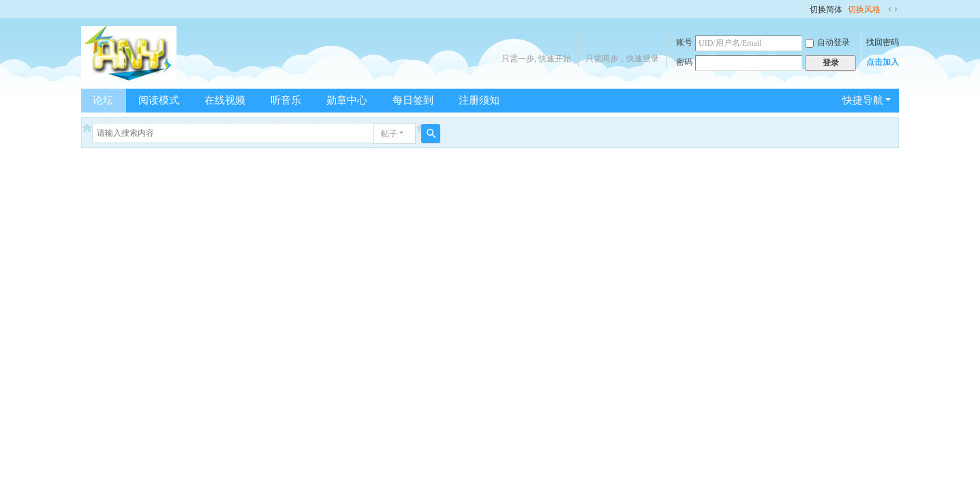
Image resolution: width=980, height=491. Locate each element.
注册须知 (479, 100)
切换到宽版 (893, 10)
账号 (684, 42)
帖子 (389, 134)
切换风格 (864, 10)
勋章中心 (347, 100)
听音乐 (286, 100)
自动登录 (827, 42)
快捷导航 (863, 100)
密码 (684, 62)
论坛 (103, 100)
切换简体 (826, 10)
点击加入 (883, 62)
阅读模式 (159, 100)
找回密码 (883, 42)
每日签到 (413, 100)
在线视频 (225, 100)
